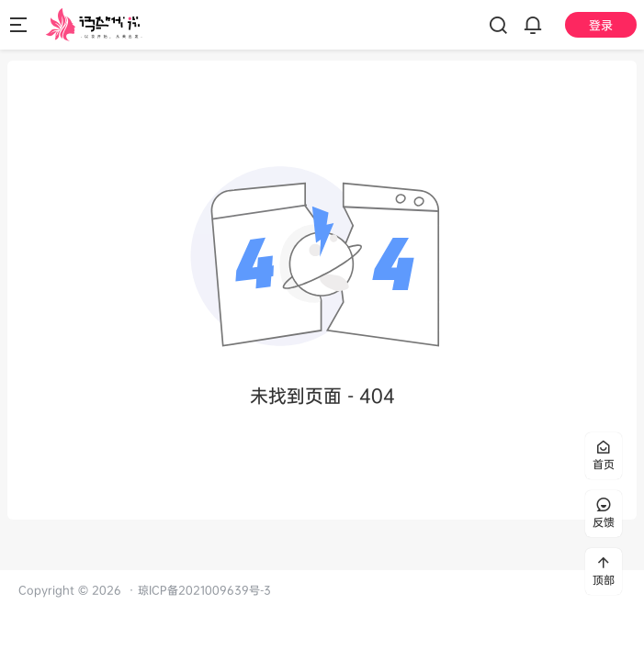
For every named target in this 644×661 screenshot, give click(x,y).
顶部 (604, 571)
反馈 (604, 514)
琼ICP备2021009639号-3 (204, 590)
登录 (601, 25)
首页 (604, 456)
